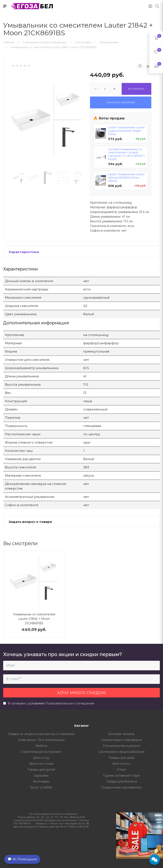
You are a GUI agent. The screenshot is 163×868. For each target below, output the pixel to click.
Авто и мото (121, 764)
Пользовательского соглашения (70, 703)
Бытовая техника (121, 734)
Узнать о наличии (121, 102)
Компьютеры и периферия (122, 740)
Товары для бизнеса (121, 781)
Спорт (121, 770)
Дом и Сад (41, 758)
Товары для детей (41, 770)
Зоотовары (41, 781)
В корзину (136, 89)
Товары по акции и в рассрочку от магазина (41, 734)
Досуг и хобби (41, 787)
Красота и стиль (41, 764)
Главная (9, 42)
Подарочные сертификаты (121, 787)
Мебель (41, 746)
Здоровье (41, 776)
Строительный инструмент (41, 752)
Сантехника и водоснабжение (122, 752)
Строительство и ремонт (122, 746)
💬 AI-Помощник (22, 859)
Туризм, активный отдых (121, 776)
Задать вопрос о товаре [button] (30, 522)
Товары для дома (122, 758)
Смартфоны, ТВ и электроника (41, 740)
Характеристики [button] (24, 252)
